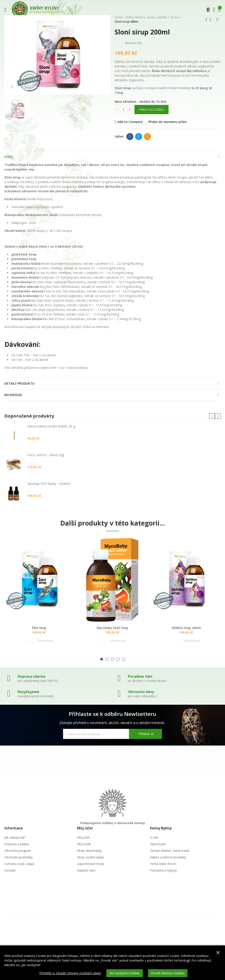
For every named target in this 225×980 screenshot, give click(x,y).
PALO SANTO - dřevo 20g (46, 455)
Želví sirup (39, 628)
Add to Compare (130, 122)
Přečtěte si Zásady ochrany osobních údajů (70, 973)
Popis (9, 157)
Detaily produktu (19, 383)
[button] (212, 416)
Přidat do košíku (152, 110)
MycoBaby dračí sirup (112, 628)
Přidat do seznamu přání (167, 122)
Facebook (130, 137)
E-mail (148, 137)
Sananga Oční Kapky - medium (49, 484)
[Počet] (123, 110)
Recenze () (133, 43)
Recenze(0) (13, 395)
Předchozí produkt (206, 20)
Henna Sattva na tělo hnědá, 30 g (51, 426)
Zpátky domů (212, 20)
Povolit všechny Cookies (168, 973)
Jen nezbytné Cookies (125, 973)
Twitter (139, 137)
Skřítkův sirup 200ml (186, 628)
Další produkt (217, 20)
